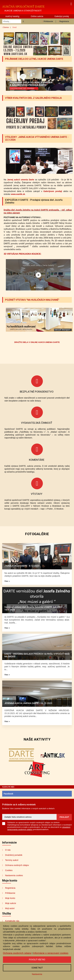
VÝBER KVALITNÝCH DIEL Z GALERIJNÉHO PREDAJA (35, 98)
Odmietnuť (37, 968)
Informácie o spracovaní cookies (51, 953)
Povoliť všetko (37, 960)
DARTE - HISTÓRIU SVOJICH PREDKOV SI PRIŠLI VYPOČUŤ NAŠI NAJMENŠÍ (37, 655)
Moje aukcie (11, 903)
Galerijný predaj (62, 16)
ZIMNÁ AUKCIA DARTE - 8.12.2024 (22, 566)
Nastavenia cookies (14, 875)
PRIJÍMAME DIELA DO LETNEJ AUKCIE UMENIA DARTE (36, 59)
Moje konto (10, 898)
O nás (8, 850)
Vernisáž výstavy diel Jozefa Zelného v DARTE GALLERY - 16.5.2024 (34, 608)
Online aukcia (37, 16)
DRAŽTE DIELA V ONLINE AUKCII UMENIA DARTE (37, 342)
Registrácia (63, 21)
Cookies (9, 870)
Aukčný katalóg (12, 16)
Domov (6, 27)
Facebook (8, 793)
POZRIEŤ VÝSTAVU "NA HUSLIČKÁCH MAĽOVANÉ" (33, 299)
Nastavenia (37, 974)
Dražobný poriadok (14, 855)
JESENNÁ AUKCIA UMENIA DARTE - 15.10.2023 (28, 703)
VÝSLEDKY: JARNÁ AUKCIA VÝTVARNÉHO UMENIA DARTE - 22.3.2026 (33, 138)
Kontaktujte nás (12, 921)
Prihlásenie (48, 21)
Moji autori (10, 908)
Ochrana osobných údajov (17, 865)
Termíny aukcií (12, 860)
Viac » (7, 581)
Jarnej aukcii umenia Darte (21, 179)
